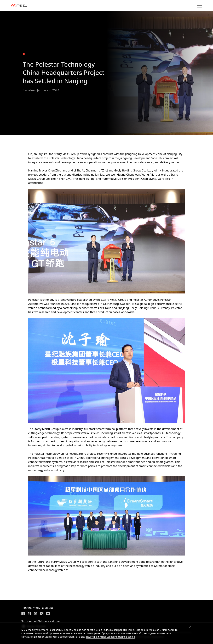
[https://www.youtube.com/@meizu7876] (48, 614)
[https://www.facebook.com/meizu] (23, 614)
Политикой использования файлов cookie (111, 637)
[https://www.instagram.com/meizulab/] (36, 614)
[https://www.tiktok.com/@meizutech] (29, 614)
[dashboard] (19, 5)
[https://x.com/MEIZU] (42, 614)
